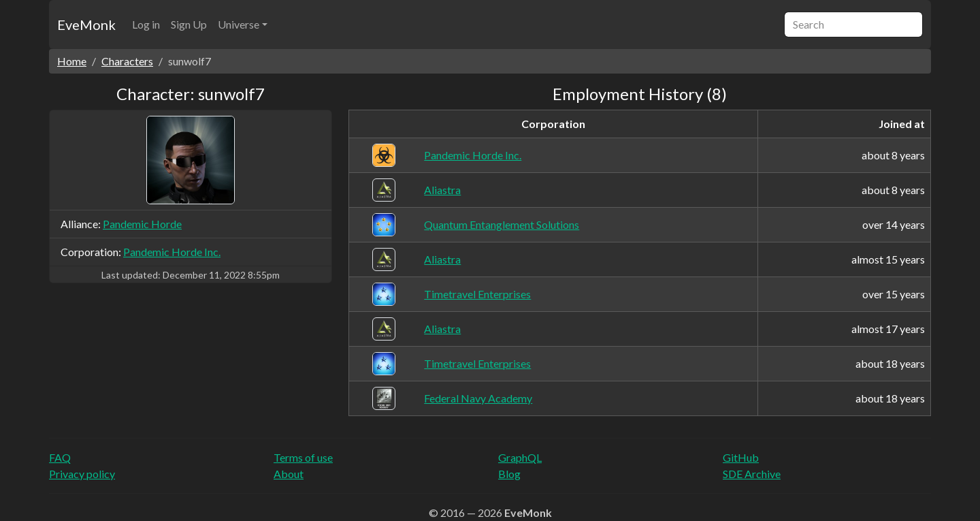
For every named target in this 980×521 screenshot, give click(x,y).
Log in (146, 24)
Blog (509, 474)
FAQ (60, 457)
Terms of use (303, 457)
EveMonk (86, 25)
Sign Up (189, 24)
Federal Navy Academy (478, 398)
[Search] (853, 25)
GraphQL (520, 457)
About (289, 474)
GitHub (741, 457)
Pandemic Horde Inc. (172, 252)
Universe (239, 24)
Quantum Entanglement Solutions (502, 224)
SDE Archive (752, 474)
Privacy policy (82, 474)
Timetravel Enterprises (477, 294)
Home (72, 61)
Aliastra (442, 190)
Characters (127, 61)
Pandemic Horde (142, 224)
